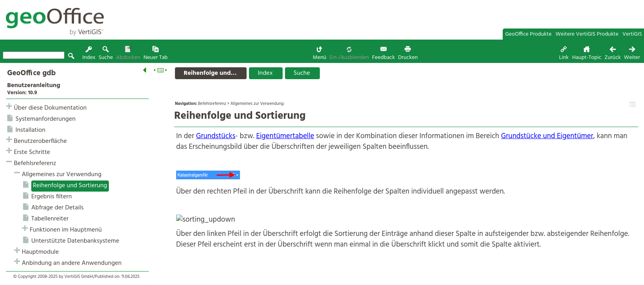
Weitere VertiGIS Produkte (587, 34)
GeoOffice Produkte (528, 34)
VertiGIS (632, 34)
